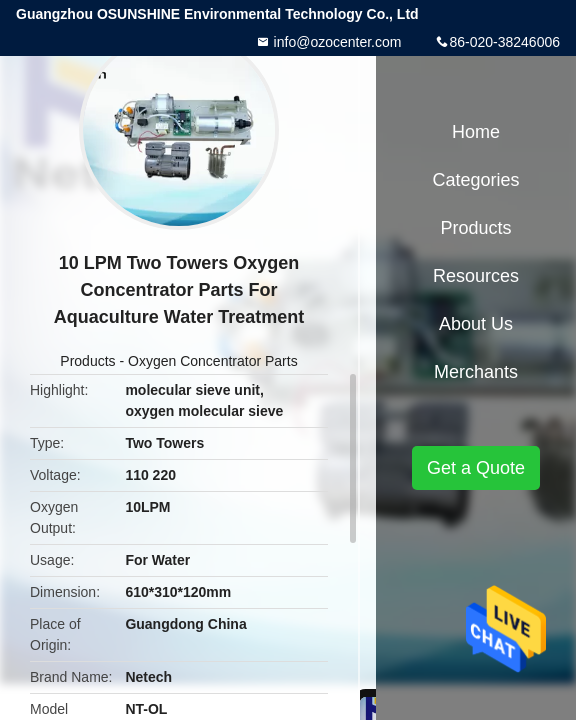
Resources (476, 276)
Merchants (476, 372)
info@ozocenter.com (336, 42)
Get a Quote (476, 468)
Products (87, 361)
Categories (475, 180)
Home (476, 132)
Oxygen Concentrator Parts (213, 361)
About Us (476, 324)
